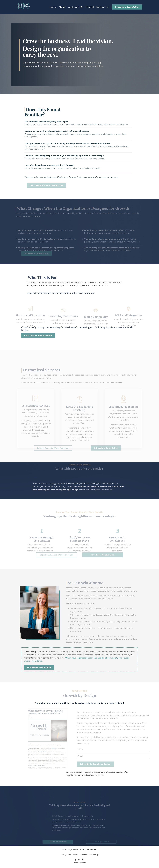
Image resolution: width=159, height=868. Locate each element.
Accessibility (94, 855)
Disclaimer (84, 855)
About (62, 7)
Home (53, 7)
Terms (75, 855)
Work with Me (76, 7)
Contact (90, 7)
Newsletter (103, 7)
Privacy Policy (66, 855)
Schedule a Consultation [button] (127, 7)
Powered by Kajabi (79, 863)
